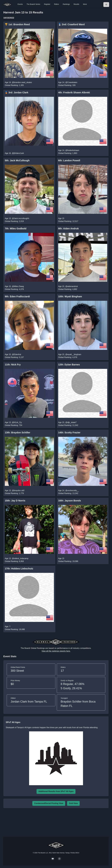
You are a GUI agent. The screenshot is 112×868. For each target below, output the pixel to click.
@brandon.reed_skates (22, 82)
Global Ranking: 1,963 (68, 153)
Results (76, 4)
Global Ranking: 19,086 (68, 561)
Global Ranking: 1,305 (14, 85)
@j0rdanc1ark (18, 153)
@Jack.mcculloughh (21, 218)
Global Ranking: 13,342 (68, 493)
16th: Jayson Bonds (70, 501)
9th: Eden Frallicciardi (17, 296)
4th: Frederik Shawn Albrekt (74, 92)
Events (20, 4)
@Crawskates (71, 82)
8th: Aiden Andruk (69, 229)
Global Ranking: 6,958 (14, 561)
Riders (57, 4)
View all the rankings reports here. (56, 651)
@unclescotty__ (72, 490)
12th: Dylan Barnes (69, 365)
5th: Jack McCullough (17, 160)
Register (47, 4)
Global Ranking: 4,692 (68, 289)
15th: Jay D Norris (15, 501)
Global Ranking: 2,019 (14, 221)
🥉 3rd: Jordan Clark (17, 92)
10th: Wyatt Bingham (70, 296)
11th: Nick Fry (13, 365)
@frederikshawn (72, 150)
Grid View (73, 803)
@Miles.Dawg (18, 286)
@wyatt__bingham (73, 354)
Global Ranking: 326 (67, 85)
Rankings (66, 4)
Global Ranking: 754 (13, 425)
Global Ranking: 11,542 (68, 425)
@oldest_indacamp (20, 558)
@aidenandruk (72, 286)
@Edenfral (17, 354)
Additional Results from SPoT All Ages (56, 791)
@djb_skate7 (71, 422)
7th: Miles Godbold (16, 229)
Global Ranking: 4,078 (14, 289)
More (85, 4)
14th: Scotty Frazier (69, 433)
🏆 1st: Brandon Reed (17, 24)
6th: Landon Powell (69, 160)
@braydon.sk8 (18, 490)
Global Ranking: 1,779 (14, 493)
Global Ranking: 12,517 (68, 221)
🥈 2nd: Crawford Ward (71, 24)
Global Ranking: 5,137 (14, 357)
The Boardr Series (33, 4)
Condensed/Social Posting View (49, 803)
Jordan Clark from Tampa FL (29, 702)
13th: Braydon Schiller (17, 433)
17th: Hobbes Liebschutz (19, 569)
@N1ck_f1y (17, 422)
